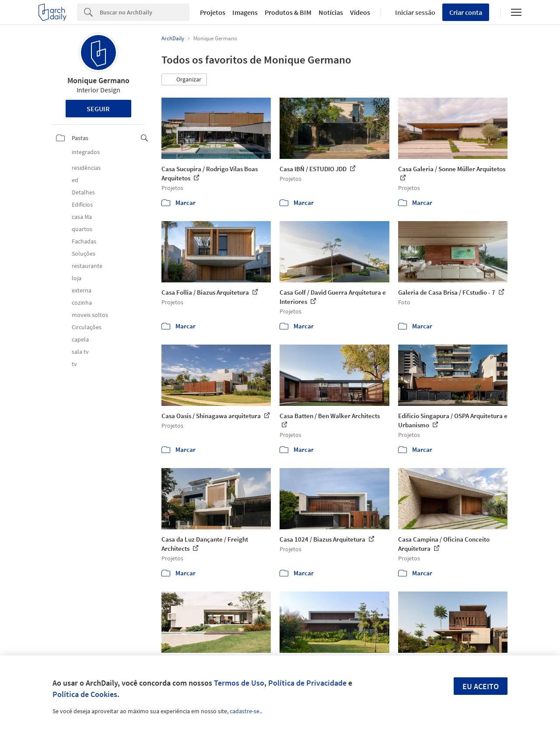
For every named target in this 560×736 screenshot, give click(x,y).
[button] (184, 80)
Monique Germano (98, 80)
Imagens (245, 12)
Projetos (213, 12)
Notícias (331, 12)
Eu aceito (481, 686)
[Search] (145, 12)
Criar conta (466, 12)
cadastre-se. (245, 711)
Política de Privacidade (307, 683)
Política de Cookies (85, 694)
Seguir (98, 109)
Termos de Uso (239, 683)
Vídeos (360, 12)
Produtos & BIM (288, 12)
